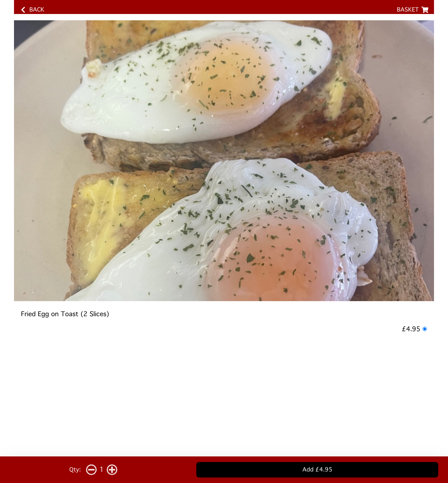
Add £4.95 (317, 470)
